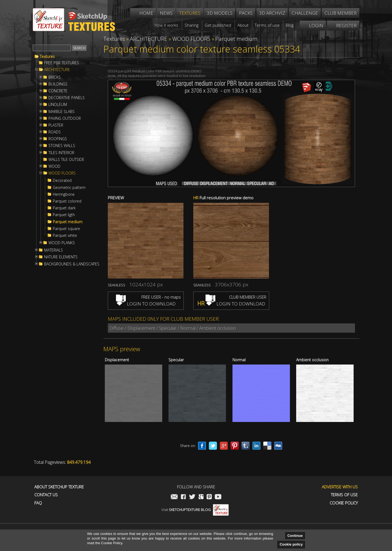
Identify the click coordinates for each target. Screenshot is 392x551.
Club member (341, 13)
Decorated (62, 180)
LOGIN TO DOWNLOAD (146, 304)
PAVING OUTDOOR (65, 118)
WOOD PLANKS (62, 243)
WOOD (54, 166)
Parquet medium (68, 222)
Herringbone (64, 194)
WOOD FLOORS (62, 173)
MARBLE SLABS (62, 112)
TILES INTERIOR (61, 153)
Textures (47, 57)
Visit (195, 510)
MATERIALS (53, 250)
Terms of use (344, 495)
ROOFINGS (58, 139)
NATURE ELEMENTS (61, 257)
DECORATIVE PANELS (67, 98)
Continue (295, 536)
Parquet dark (64, 208)
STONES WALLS (62, 146)
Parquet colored (67, 201)
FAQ (38, 503)
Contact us (46, 495)
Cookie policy (291, 544)
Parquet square (66, 229)
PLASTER (56, 125)
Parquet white (65, 235)
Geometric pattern (69, 188)
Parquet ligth (64, 215)
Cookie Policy (344, 503)
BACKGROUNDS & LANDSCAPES (72, 264)
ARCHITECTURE (57, 70)
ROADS (55, 132)
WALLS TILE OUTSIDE (66, 160)
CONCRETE (58, 91)
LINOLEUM (58, 105)
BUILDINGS (58, 84)
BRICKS (55, 77)
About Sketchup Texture (59, 487)
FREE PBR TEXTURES (62, 63)
